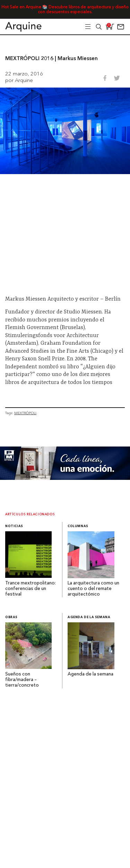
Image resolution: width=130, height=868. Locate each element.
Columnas (78, 526)
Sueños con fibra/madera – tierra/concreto (22, 680)
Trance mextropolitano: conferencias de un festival (31, 589)
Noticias (14, 526)
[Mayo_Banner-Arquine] (65, 478)
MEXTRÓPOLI (25, 413)
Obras (11, 617)
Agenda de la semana (89, 617)
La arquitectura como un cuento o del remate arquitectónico (93, 589)
